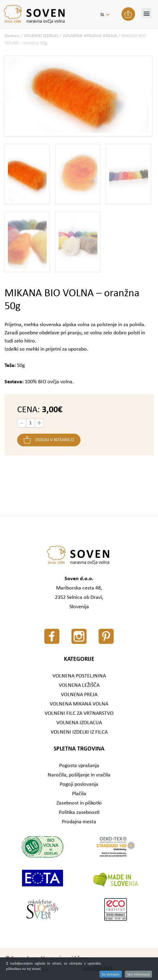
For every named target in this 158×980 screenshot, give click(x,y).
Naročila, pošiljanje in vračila (79, 775)
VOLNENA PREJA (79, 695)
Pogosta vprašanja (79, 766)
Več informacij (138, 974)
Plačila (79, 794)
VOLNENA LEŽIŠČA (79, 685)
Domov (12, 36)
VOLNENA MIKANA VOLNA (90, 36)
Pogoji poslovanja (79, 784)
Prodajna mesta (79, 822)
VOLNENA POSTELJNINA (79, 676)
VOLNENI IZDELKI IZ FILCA (79, 732)
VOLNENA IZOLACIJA (79, 723)
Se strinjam (111, 974)
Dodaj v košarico (55, 440)
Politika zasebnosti (79, 813)
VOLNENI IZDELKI (41, 36)
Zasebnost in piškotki (79, 803)
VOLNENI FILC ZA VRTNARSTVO (79, 713)
